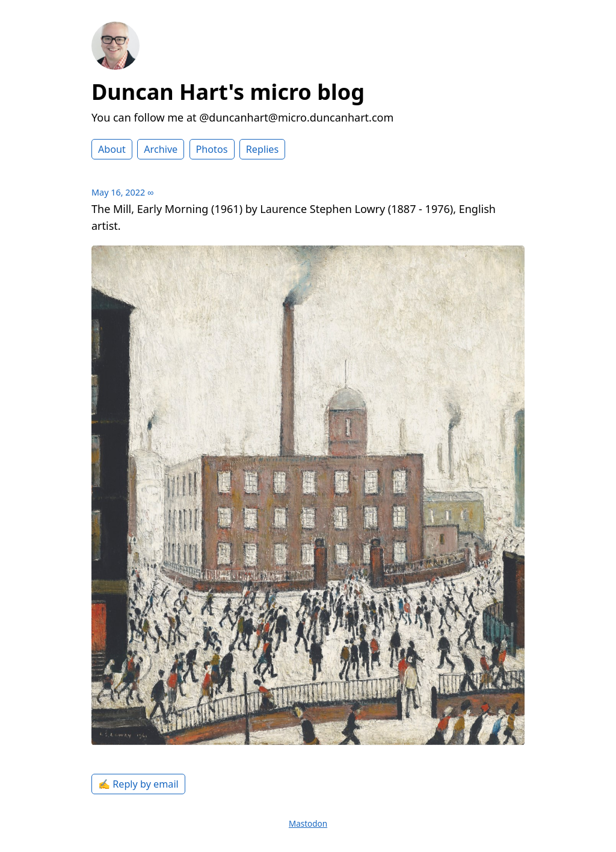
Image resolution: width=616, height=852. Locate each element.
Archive (161, 149)
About (112, 149)
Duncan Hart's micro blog (228, 92)
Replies (262, 149)
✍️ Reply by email (138, 784)
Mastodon (308, 824)
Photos (212, 149)
